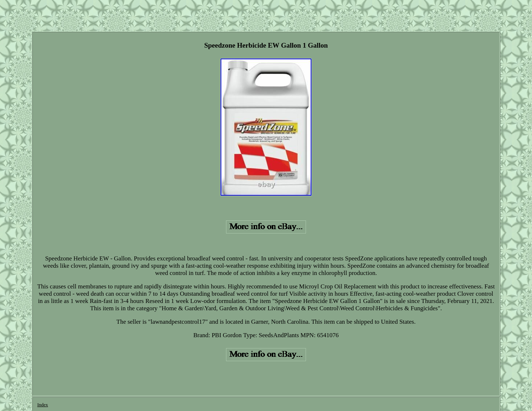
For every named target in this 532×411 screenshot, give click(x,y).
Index (43, 405)
